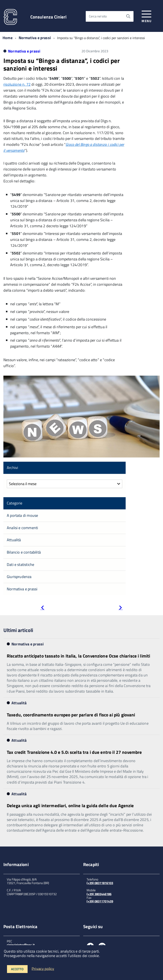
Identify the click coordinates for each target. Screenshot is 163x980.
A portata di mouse (22, 515)
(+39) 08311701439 (100, 901)
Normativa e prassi (35, 38)
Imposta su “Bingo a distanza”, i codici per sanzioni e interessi (62, 64)
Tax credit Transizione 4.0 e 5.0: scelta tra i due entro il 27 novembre (74, 752)
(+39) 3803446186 (99, 894)
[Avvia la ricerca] (128, 16)
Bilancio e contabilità (24, 552)
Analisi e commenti (22, 528)
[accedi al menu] (147, 16)
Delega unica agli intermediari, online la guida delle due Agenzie (70, 805)
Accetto (17, 969)
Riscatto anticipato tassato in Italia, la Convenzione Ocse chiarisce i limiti (78, 656)
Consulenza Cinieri (48, 17)
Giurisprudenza (19, 577)
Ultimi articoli (18, 630)
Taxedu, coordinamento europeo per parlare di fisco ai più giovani (71, 715)
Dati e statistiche (20, 565)
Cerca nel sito (98, 16)
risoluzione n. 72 (17, 84)
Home (8, 38)
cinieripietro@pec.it (21, 945)
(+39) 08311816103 (100, 883)
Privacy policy (43, 968)
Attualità (14, 540)
